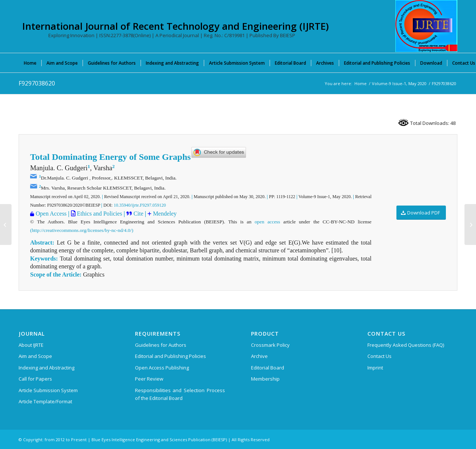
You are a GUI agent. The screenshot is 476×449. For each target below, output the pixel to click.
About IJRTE (31, 345)
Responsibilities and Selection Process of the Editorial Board (180, 394)
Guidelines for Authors (161, 345)
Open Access (51, 214)
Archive (259, 356)
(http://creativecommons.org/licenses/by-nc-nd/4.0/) (82, 230)
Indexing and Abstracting (46, 368)
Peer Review (149, 379)
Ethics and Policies (99, 214)
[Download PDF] (421, 213)
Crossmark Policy (270, 345)
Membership (265, 379)
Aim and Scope (35, 356)
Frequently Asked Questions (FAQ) (406, 345)
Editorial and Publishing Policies (171, 356)
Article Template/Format (45, 401)
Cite (139, 214)
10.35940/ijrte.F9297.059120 (140, 205)
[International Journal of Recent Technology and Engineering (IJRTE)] (426, 26)
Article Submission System (48, 390)
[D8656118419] (6, 224)
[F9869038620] (470, 224)
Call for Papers (35, 379)
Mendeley (164, 214)
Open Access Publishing (162, 368)
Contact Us (379, 356)
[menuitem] (30, 63)
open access (268, 222)
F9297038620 (37, 83)
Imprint (375, 368)
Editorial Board (268, 368)
